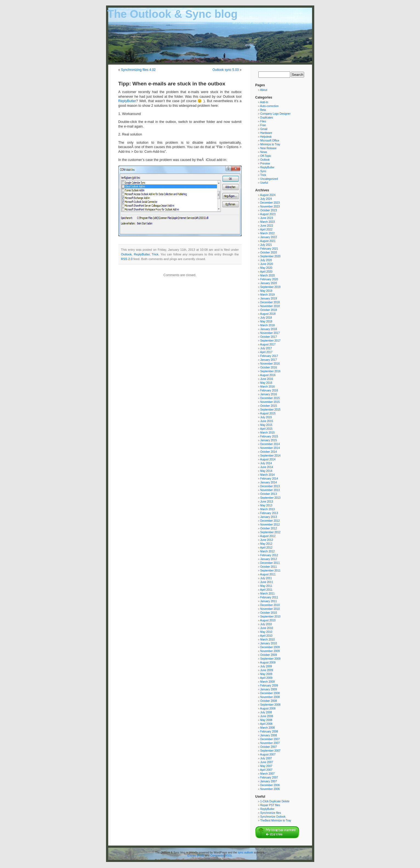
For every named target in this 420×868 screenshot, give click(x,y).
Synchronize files (271, 813)
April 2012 (266, 548)
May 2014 (266, 471)
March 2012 (268, 551)
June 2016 (267, 379)
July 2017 (266, 348)
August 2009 (268, 663)
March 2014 (268, 475)
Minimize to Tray (270, 144)
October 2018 (269, 310)
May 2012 (266, 544)
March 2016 (268, 387)
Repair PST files (270, 805)
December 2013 (270, 486)
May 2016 (266, 383)
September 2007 (270, 751)
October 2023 (269, 210)
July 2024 (266, 199)
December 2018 (270, 302)
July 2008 (266, 712)
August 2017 (268, 344)
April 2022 (266, 230)
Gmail (264, 129)
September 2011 (270, 571)
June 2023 (267, 218)
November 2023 (270, 207)
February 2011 (269, 597)
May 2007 (266, 766)
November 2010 (270, 609)
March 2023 (268, 222)
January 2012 (269, 559)
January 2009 (269, 689)
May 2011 (266, 586)
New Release (268, 148)
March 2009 (268, 682)
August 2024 (268, 195)
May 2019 (266, 291)
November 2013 (270, 490)
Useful (264, 183)
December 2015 (270, 398)
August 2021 (268, 241)
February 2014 (269, 479)
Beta (263, 110)
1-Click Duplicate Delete (275, 801)
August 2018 (268, 314)
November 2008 (270, 697)
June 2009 (267, 670)
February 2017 (269, 356)
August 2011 (268, 574)
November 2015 (270, 402)
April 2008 (266, 724)
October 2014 (269, 452)
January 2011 (269, 601)
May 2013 (266, 505)
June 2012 (267, 540)
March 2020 (268, 276)
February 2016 (269, 390)
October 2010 (269, 613)
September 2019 (270, 287)
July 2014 (266, 463)
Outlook (126, 254)
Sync (263, 171)
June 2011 (267, 582)
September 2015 (270, 410)
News (264, 152)
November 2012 (270, 525)
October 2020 (269, 253)
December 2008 (270, 693)
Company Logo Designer (275, 114)
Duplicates (267, 118)
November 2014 (270, 448)
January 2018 (269, 329)
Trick (155, 254)
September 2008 (270, 705)
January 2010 (269, 643)
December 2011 (270, 563)
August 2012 (268, 536)
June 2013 (267, 502)
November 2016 (270, 364)
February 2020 (269, 279)
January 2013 (269, 517)
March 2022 (268, 233)
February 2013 (269, 513)
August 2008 (268, 709)
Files (263, 121)
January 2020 (269, 283)
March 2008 (268, 728)
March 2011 (268, 594)
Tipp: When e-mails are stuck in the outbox (172, 84)
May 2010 (266, 632)
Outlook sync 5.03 (225, 70)
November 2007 (270, 743)
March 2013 (268, 509)
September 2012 (270, 532)
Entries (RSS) (196, 856)
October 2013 (269, 494)
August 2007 (268, 755)
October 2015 (269, 406)
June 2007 (267, 762)
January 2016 (269, 394)
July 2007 (266, 758)
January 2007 (269, 781)
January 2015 (269, 440)
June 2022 (267, 226)
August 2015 (268, 413)
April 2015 (266, 429)
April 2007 (266, 770)
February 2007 (269, 778)
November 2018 (270, 306)
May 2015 (266, 425)
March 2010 (268, 640)
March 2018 (268, 325)
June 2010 (267, 628)
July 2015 (266, 417)
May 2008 (266, 720)
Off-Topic (266, 156)
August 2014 (268, 459)
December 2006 (270, 785)
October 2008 (269, 701)
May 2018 (266, 321)
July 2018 (266, 318)
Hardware (266, 133)
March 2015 (268, 433)
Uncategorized (269, 179)
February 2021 (269, 249)
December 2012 (270, 521)
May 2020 (266, 268)
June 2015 (267, 421)
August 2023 (268, 214)
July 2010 (266, 624)
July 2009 (266, 666)
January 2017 (269, 360)
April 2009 (266, 678)
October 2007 (269, 747)
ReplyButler (127, 101)
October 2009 (269, 655)
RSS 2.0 (127, 259)
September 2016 (270, 371)
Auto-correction (269, 106)
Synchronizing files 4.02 (138, 70)
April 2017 (266, 352)
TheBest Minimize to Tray (276, 821)
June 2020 (267, 264)
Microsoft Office (270, 141)
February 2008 (269, 732)
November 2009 (270, 651)
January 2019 (269, 299)
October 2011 (269, 567)
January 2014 (269, 482)
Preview (265, 164)
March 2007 (268, 774)
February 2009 (269, 686)
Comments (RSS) (221, 856)
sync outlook (245, 853)
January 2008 (269, 735)
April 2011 (266, 590)
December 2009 (270, 647)
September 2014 (270, 456)
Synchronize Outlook (273, 817)
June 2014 (267, 467)
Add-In (264, 102)
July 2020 (266, 260)
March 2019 (268, 295)
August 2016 (268, 375)
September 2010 (270, 617)
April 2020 (266, 272)
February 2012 (269, 555)
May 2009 (266, 674)
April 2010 (266, 636)
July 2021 (266, 245)
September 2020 (270, 256)
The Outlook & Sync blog (173, 14)
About (264, 90)
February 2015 (269, 436)
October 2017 (269, 337)
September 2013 (270, 498)
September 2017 (270, 341)
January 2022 (269, 237)
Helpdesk (266, 137)
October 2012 (269, 528)
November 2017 (270, 333)
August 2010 (268, 620)
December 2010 (270, 605)
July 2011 (266, 578)
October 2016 (269, 367)
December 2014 (270, 444)
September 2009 (270, 659)
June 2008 (267, 716)
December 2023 (270, 203)
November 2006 (270, 789)
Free (263, 125)
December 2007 (270, 739)
